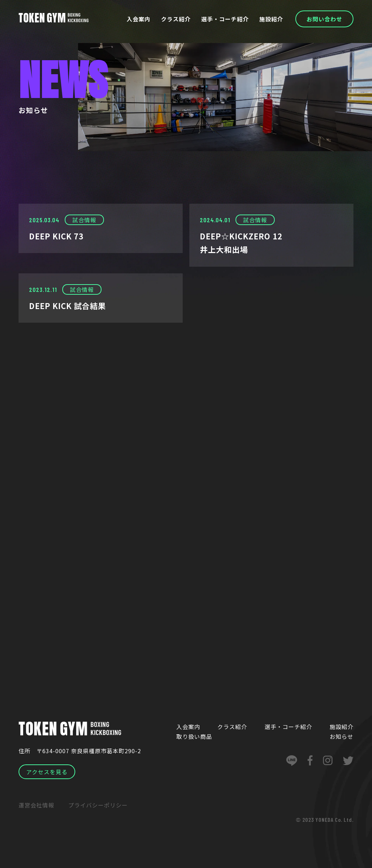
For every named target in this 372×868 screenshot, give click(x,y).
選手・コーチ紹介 (226, 19)
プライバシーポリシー (98, 805)
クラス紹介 (177, 19)
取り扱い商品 (194, 736)
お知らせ (342, 736)
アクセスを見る (47, 772)
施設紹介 (272, 19)
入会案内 (140, 19)
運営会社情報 (36, 805)
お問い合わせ (324, 19)
